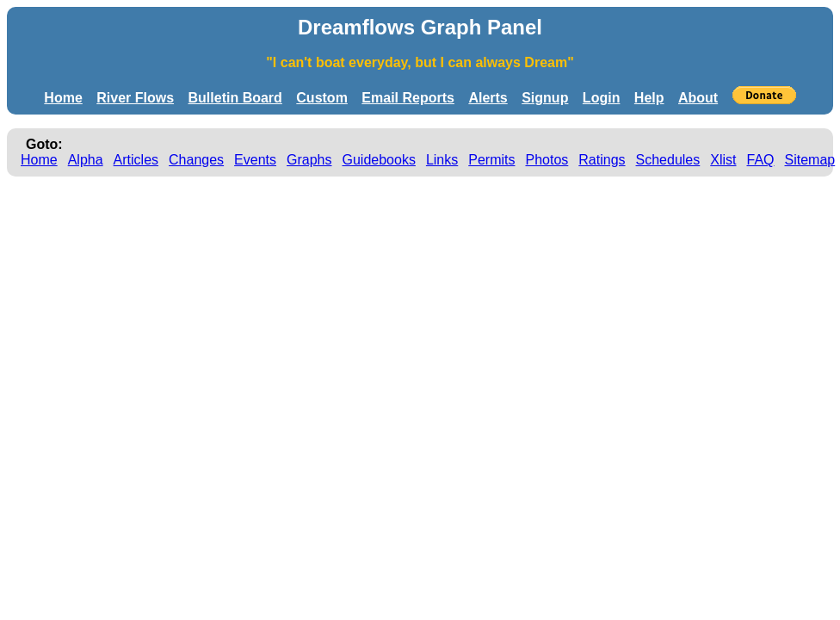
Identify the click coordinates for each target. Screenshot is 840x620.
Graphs (309, 160)
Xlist (723, 160)
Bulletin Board (235, 98)
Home (63, 98)
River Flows (135, 98)
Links (442, 160)
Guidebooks (379, 160)
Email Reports (408, 98)
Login (602, 98)
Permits (491, 160)
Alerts (488, 98)
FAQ (761, 160)
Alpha (86, 160)
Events (255, 160)
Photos (547, 160)
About (698, 98)
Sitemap (810, 160)
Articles (136, 160)
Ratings (602, 160)
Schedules (668, 160)
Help (649, 98)
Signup (545, 98)
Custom (322, 98)
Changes (196, 160)
